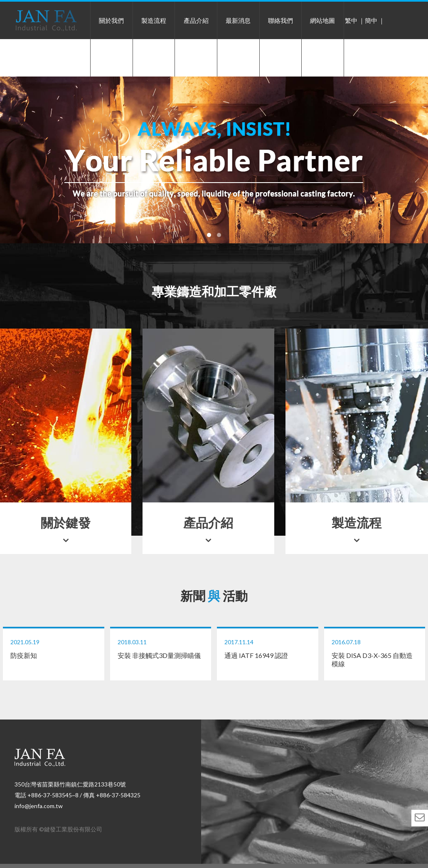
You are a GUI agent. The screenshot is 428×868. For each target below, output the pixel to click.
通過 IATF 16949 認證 (268, 649)
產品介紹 (196, 20)
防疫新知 (54, 649)
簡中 (371, 20)
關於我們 (111, 20)
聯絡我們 (280, 20)
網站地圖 (322, 20)
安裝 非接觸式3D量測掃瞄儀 (161, 649)
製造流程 (154, 20)
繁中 (351, 20)
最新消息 (238, 20)
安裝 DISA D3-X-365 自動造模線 (375, 653)
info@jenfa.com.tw (39, 806)
